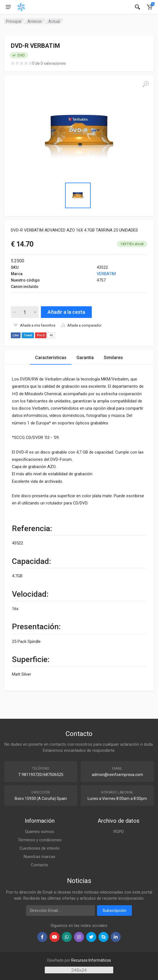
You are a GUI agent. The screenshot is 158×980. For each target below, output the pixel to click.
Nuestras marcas (39, 857)
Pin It (41, 335)
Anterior (35, 21)
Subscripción (114, 911)
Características (51, 358)
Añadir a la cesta (66, 312)
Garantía (85, 358)
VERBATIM (106, 274)
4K (51, 335)
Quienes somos (39, 832)
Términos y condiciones (40, 840)
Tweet (28, 335)
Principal (14, 21)
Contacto (39, 865)
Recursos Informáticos (91, 960)
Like (16, 335)
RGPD (119, 832)
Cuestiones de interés (39, 848)
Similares (113, 358)
